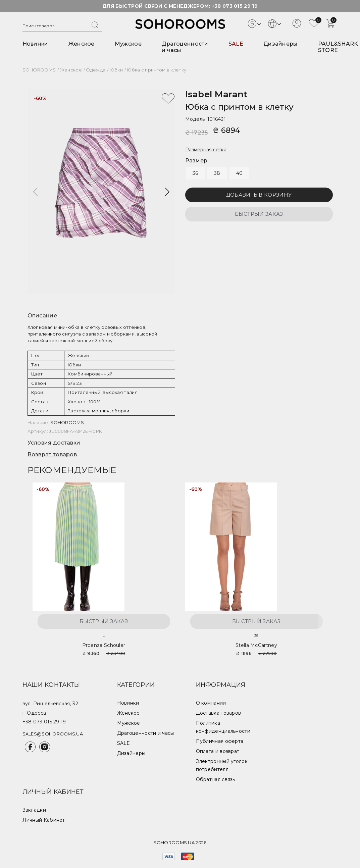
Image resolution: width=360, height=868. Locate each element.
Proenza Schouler (104, 645)
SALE (236, 44)
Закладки (34, 810)
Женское (82, 44)
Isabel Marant (216, 94)
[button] (167, 192)
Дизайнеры (281, 44)
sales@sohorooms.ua (53, 734)
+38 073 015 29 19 (235, 6)
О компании (211, 703)
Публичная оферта (220, 741)
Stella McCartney (256, 645)
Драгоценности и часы (146, 733)
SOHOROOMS (67, 422)
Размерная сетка (206, 150)
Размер (196, 161)
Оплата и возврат (218, 751)
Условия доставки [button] (54, 443)
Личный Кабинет (44, 820)
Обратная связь (216, 779)
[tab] (101, 316)
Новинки (35, 44)
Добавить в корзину (259, 195)
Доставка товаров (219, 713)
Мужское (128, 44)
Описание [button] (42, 316)
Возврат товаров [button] (52, 454)
